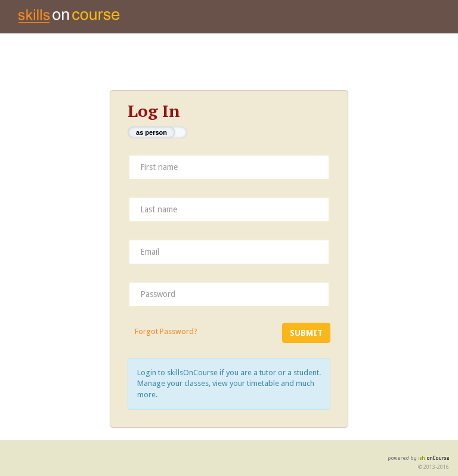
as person (151, 132)
